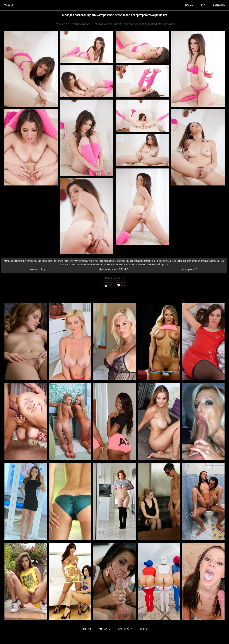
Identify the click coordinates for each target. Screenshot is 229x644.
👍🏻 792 (108, 285)
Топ (203, 5)
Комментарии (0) (12, 291)
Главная (8, 5)
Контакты (105, 629)
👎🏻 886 (121, 285)
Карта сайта (125, 629)
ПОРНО (144, 629)
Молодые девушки (115, 278)
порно (189, 5)
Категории (219, 5)
